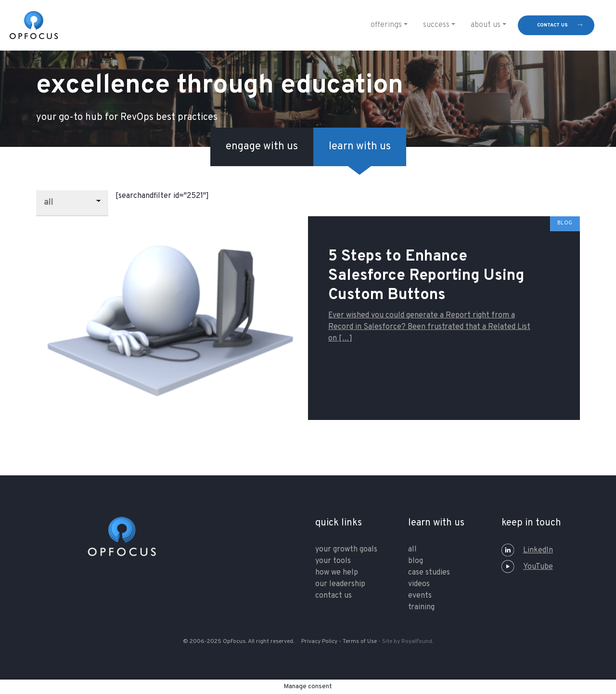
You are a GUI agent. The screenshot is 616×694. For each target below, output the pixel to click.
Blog (416, 561)
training (421, 607)
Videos (419, 584)
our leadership (340, 584)
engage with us (262, 147)
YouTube (527, 567)
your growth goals (346, 550)
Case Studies (429, 573)
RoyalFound (417, 642)
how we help (337, 573)
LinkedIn (527, 550)
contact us (552, 25)
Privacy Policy (319, 642)
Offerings (386, 25)
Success (436, 25)
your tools (333, 561)
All (412, 550)
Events (420, 596)
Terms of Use (360, 642)
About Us (486, 25)
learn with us (360, 147)
